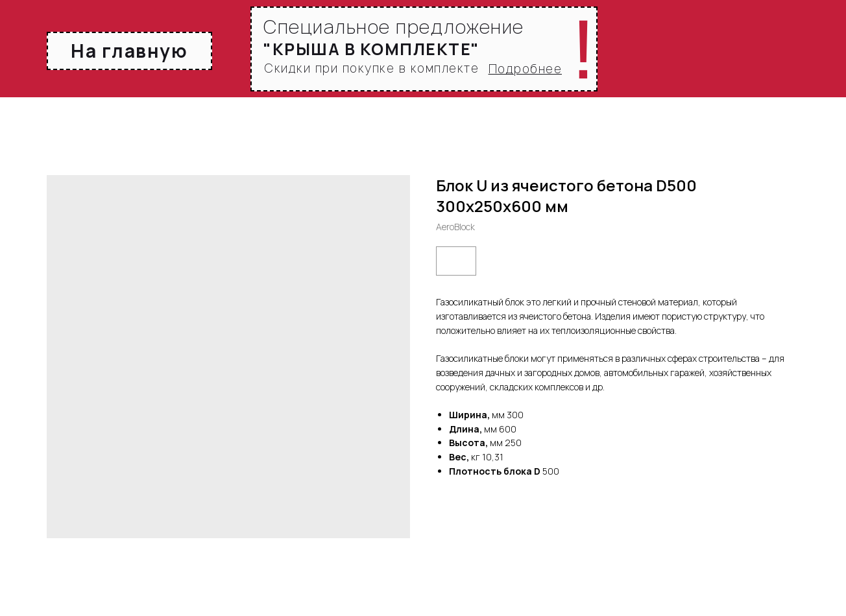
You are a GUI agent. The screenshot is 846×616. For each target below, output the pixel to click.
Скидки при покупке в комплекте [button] (371, 68)
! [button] (584, 49)
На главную (129, 51)
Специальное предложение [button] (394, 27)
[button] (526, 69)
